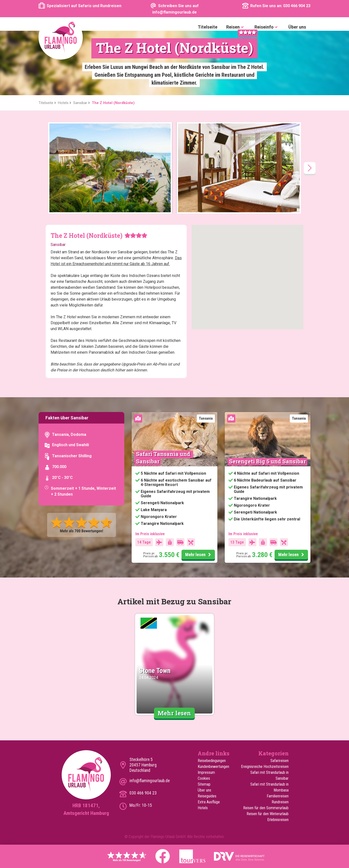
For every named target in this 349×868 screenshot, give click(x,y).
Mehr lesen (199, 555)
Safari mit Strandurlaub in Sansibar (269, 775)
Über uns (297, 27)
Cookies (204, 778)
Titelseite (208, 27)
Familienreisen (278, 796)
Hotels (203, 808)
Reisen (236, 27)
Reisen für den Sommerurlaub (266, 808)
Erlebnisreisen (278, 820)
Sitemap (204, 784)
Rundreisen (280, 802)
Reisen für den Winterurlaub (268, 814)
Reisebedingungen (212, 761)
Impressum (206, 772)
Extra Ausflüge (209, 802)
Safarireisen (279, 761)
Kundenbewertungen (213, 767)
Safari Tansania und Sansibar (164, 458)
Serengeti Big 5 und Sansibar (267, 461)
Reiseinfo (267, 27)
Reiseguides (207, 796)
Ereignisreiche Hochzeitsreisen (265, 767)
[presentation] (310, 168)
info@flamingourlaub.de (150, 781)
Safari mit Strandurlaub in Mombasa (269, 787)
